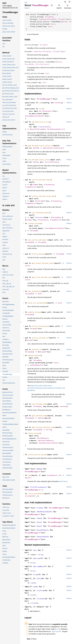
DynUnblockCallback (48, 443)
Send (40, 518)
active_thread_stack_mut (44, 196)
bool (53, 24)
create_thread (35, 223)
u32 (48, 127)
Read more (64, 481)
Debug (39, 469)
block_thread (34, 433)
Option (46, 148)
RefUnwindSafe (45, 512)
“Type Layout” (56, 631)
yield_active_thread (38, 455)
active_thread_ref (41, 338)
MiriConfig (57, 103)
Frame (35, 184)
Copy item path (52, 5)
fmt (30, 475)
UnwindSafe (43, 537)
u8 (65, 406)
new (41, 103)
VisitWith (30, 496)
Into (39, 578)
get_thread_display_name (44, 427)
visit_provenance (36, 494)
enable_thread (35, 312)
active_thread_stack (42, 180)
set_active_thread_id (38, 240)
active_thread (39, 254)
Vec (37, 201)
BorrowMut (38, 566)
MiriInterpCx (45, 111)
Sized (41, 555)
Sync (40, 522)
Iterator (39, 217)
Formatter (52, 475)
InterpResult (36, 365)
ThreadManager (44, 99)
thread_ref (37, 349)
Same (36, 587)
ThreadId (49, 17)
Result (33, 129)
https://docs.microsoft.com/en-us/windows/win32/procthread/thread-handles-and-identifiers (46, 388)
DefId (64, 22)
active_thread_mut (41, 326)
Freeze (40, 508)
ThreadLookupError (56, 129)
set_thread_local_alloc (39, 160)
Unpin (39, 526)
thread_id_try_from (41, 122)
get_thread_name (40, 416)
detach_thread (35, 355)
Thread (61, 19)
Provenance (49, 184)
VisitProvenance (38, 487)
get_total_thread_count (43, 263)
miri (26, 2)
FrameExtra (30, 187)
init (41, 109)
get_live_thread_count (43, 277)
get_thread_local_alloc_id (41, 146)
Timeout (49, 440)
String (49, 430)
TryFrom (41, 590)
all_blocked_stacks (41, 213)
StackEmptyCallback (34, 116)
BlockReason (43, 438)
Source (27, 8)
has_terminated (35, 291)
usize (28, 266)
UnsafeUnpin (43, 530)
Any (35, 550)
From (36, 575)
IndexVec (43, 19)
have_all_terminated (38, 303)
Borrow (37, 558)
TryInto (42, 127)
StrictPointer (42, 64)
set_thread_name (40, 404)
